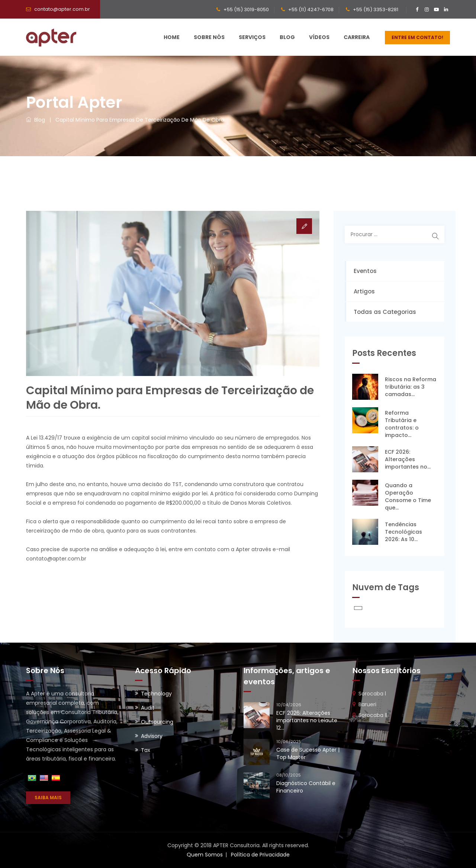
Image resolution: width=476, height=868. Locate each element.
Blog (287, 37)
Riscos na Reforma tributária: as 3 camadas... (411, 387)
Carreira (357, 37)
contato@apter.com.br (62, 9)
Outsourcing (157, 722)
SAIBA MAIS (48, 798)
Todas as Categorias (385, 312)
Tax (146, 750)
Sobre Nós (209, 37)
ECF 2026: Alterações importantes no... (408, 459)
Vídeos (319, 37)
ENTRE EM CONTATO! (417, 37)
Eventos (365, 271)
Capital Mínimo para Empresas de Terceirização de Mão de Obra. (140, 120)
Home (172, 37)
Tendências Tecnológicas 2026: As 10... (403, 532)
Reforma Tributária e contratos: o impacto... (402, 424)
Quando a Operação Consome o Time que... (408, 496)
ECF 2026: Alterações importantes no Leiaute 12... (307, 720)
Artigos (364, 291)
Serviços (252, 37)
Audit (148, 708)
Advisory (152, 736)
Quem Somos (205, 855)
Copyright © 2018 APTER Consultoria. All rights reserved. (238, 845)
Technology (156, 694)
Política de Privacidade (260, 855)
